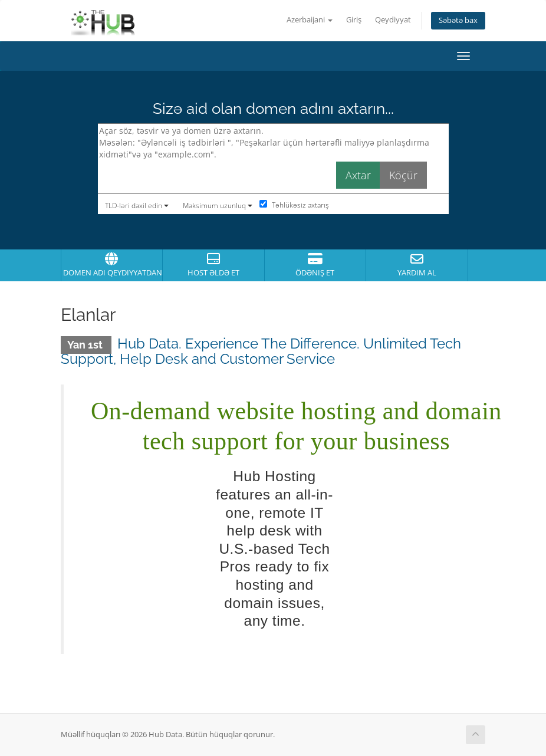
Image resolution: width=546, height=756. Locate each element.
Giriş (354, 20)
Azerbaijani (310, 20)
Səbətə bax (458, 20)
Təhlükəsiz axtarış (294, 205)
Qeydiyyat (393, 20)
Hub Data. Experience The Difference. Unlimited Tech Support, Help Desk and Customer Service (261, 351)
